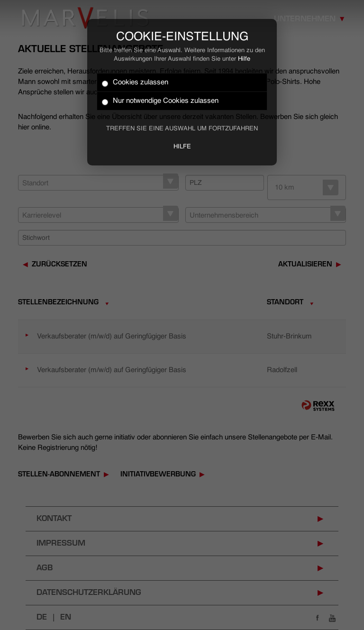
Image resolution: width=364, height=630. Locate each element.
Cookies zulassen (135, 83)
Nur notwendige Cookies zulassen (160, 101)
